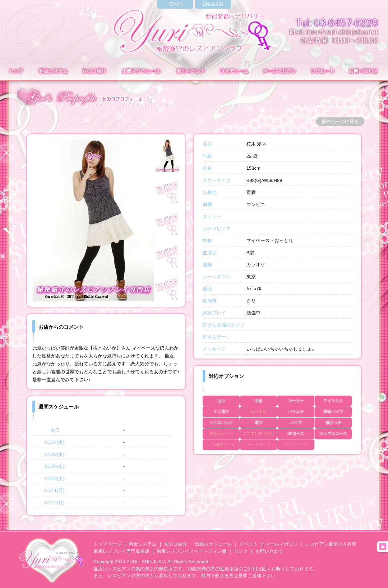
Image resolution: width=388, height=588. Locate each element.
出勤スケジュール (213, 544)
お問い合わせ (364, 72)
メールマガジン (279, 72)
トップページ (107, 544)
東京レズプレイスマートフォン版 (192, 551)
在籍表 (94, 72)
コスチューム (234, 72)
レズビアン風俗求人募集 (331, 544)
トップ (15, 72)
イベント (190, 72)
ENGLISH (213, 4)
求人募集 (322, 72)
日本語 (175, 4)
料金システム (53, 72)
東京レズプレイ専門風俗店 (121, 551)
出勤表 (141, 72)
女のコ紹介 (175, 544)
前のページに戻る (340, 121)
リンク (241, 551)
